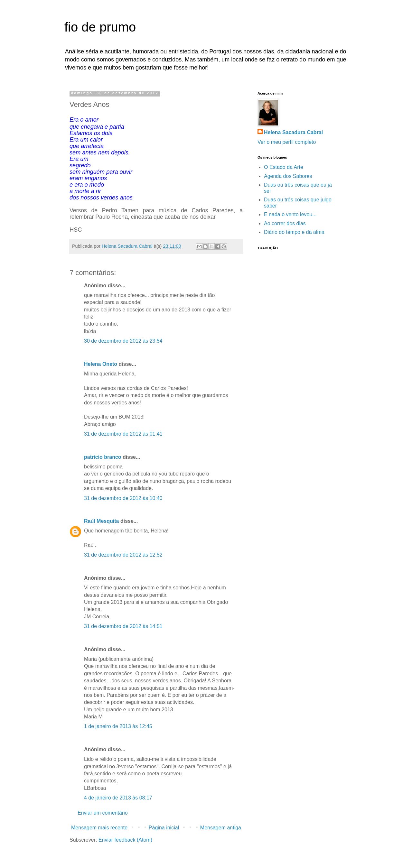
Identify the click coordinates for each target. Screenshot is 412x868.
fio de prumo (100, 27)
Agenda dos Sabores (288, 176)
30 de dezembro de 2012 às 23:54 (123, 341)
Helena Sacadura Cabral (293, 132)
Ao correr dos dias (285, 223)
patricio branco (103, 457)
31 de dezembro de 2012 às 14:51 (123, 626)
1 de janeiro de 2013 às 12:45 (118, 726)
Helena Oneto (101, 364)
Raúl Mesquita (101, 521)
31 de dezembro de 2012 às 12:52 (123, 555)
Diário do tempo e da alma (294, 232)
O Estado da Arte (284, 167)
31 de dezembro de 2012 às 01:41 (123, 434)
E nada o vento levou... (290, 214)
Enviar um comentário (103, 813)
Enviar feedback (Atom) (125, 840)
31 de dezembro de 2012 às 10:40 (123, 498)
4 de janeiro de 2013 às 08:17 (118, 798)
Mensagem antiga (221, 828)
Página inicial (164, 828)
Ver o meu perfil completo (287, 142)
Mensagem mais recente (99, 828)
